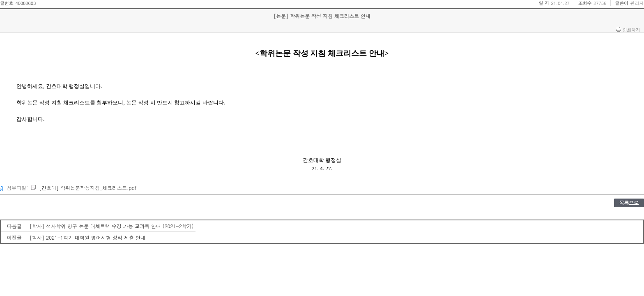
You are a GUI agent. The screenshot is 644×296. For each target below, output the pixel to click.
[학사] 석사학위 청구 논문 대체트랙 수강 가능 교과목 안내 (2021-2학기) (112, 226)
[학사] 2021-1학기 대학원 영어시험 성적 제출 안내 (87, 237)
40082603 (25, 3)
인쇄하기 (631, 30)
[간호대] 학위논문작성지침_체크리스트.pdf (83, 188)
